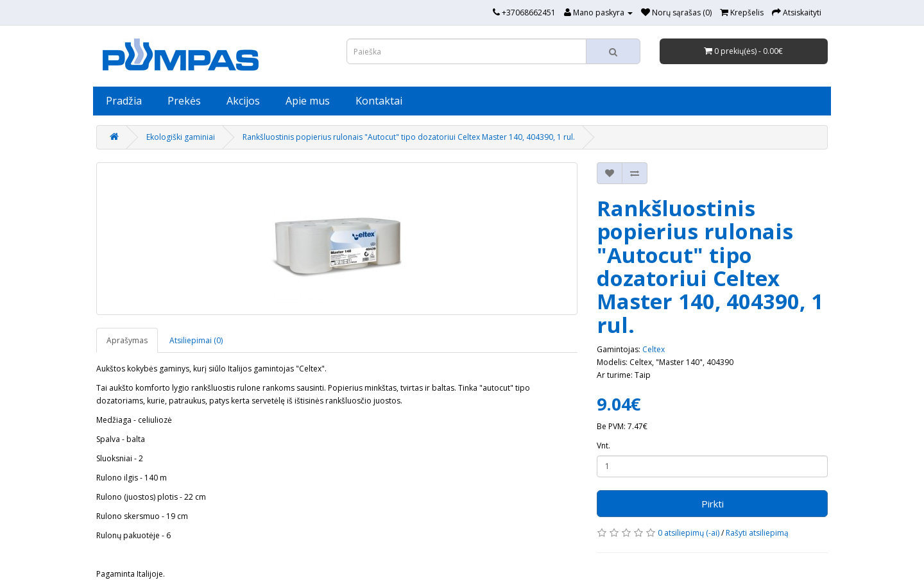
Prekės (184, 101)
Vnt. (603, 446)
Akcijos (243, 101)
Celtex (654, 349)
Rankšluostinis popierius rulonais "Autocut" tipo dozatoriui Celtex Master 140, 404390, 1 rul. (409, 137)
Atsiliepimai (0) (196, 340)
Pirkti (713, 504)
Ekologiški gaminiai (181, 137)
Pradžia (124, 101)
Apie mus (308, 101)
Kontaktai (379, 101)
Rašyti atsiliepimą (757, 533)
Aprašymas (127, 340)
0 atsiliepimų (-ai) (689, 533)
